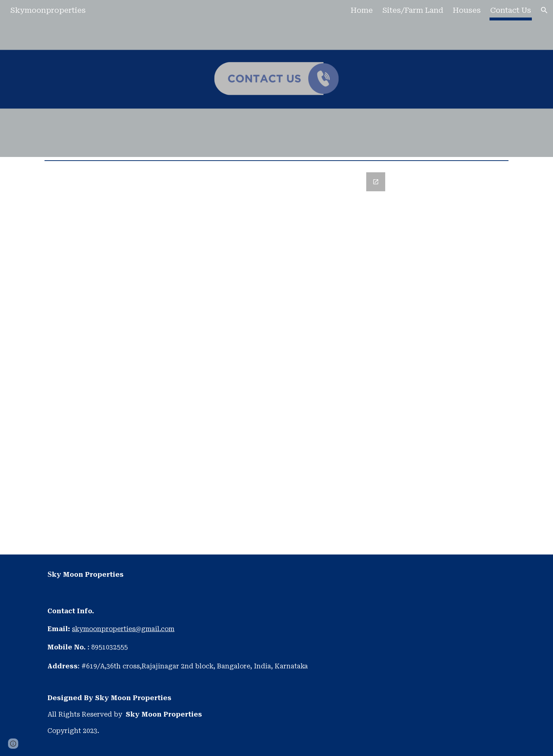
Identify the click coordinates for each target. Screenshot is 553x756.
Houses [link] (467, 10)
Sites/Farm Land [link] (413, 10)
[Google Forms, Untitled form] (276, 359)
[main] (276, 655)
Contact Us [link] (511, 10)
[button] (544, 10)
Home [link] (362, 10)
